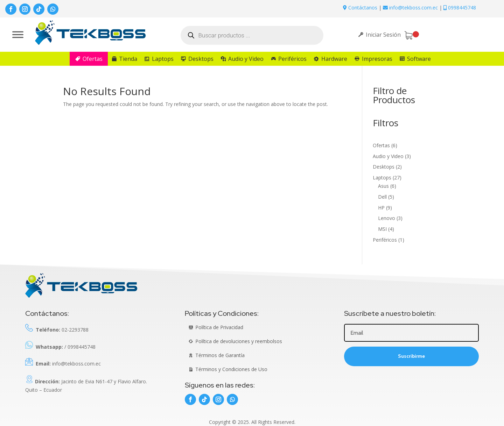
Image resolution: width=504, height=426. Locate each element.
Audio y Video (246, 59)
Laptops (163, 59)
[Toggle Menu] (18, 34)
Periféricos (292, 59)
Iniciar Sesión (383, 35)
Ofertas (93, 59)
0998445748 (460, 8)
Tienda (128, 59)
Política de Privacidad (219, 327)
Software (419, 59)
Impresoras (377, 59)
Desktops (201, 59)
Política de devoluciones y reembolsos (239, 341)
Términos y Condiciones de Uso (231, 369)
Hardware (334, 59)
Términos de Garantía (220, 355)
